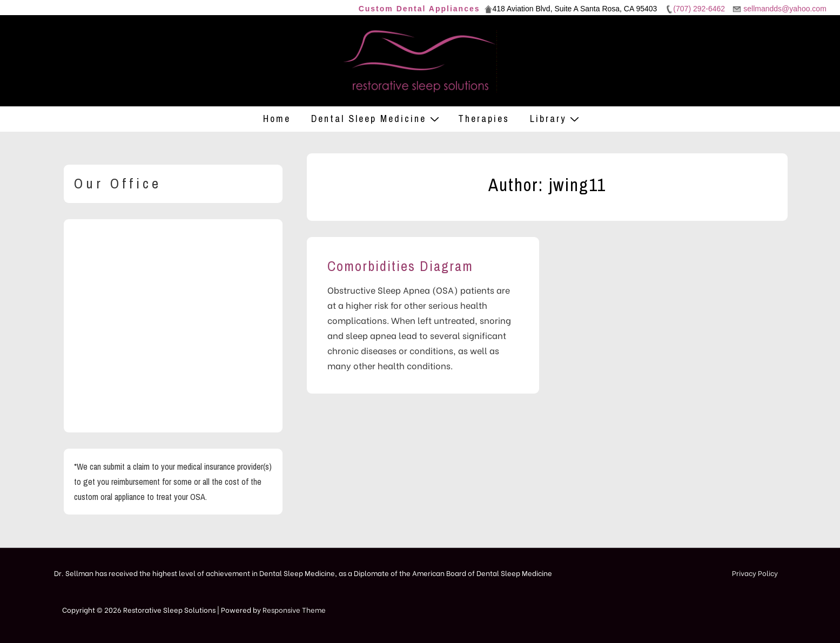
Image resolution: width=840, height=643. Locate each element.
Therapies (484, 119)
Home (277, 119)
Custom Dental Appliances (419, 9)
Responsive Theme (294, 609)
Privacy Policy (755, 573)
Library (556, 119)
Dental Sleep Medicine (377, 119)
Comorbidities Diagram (400, 266)
